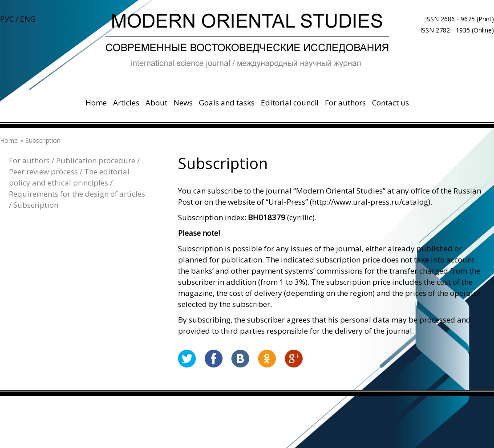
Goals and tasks (227, 103)
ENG (28, 19)
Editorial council (290, 103)
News (183, 103)
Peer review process (43, 172)
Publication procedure (96, 160)
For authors (345, 103)
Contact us (391, 103)
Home (96, 103)
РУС (7, 19)
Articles (126, 103)
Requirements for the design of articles (77, 194)
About (156, 103)
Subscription (36, 205)
